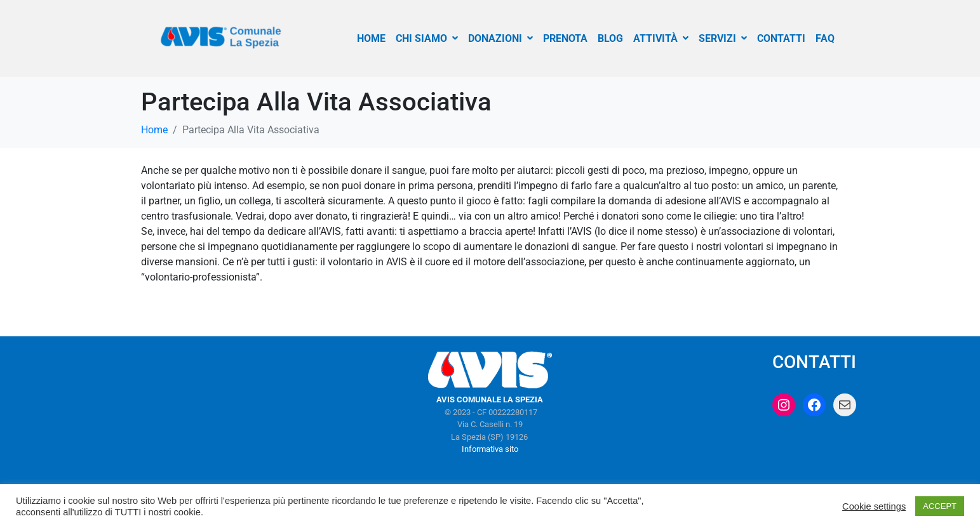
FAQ (825, 38)
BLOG (610, 38)
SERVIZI (723, 38)
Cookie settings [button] (874, 506)
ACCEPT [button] (940, 506)
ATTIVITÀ (661, 38)
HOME (371, 38)
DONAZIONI (500, 38)
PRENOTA (565, 38)
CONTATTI (781, 38)
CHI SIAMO (427, 38)
